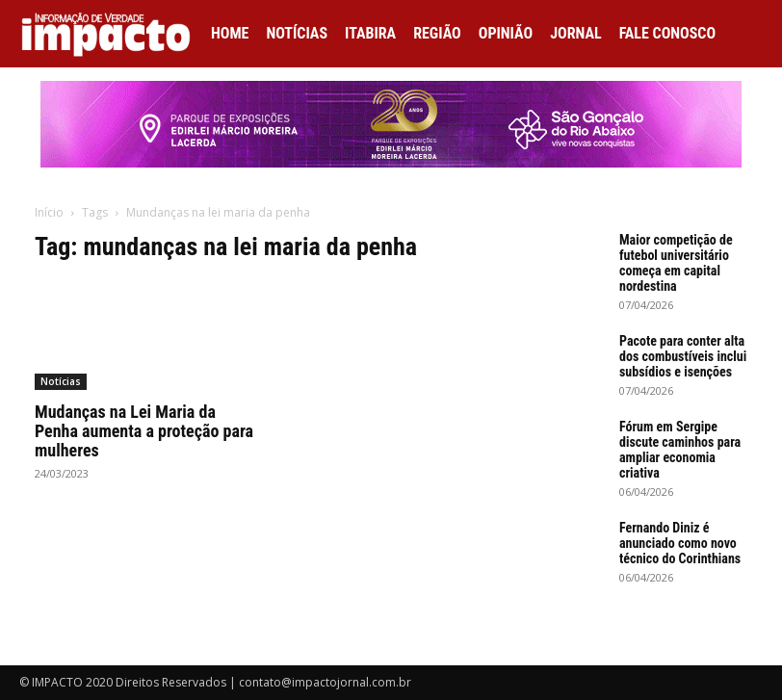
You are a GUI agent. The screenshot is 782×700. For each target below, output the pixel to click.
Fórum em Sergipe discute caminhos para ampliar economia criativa (680, 450)
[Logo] (111, 34)
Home (230, 33)
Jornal (576, 33)
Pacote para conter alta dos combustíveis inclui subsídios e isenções (683, 356)
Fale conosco (668, 33)
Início (49, 212)
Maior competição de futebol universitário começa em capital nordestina (676, 263)
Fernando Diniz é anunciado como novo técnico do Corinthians (680, 543)
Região (437, 33)
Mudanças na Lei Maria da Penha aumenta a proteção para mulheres (144, 431)
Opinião (506, 33)
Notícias (297, 33)
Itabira (370, 33)
